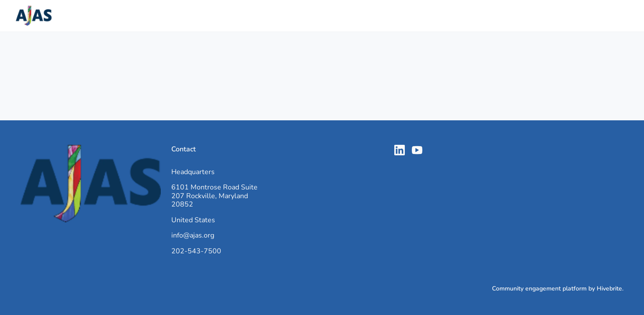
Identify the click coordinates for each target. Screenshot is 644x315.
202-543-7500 (196, 251)
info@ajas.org (193, 235)
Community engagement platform (539, 289)
